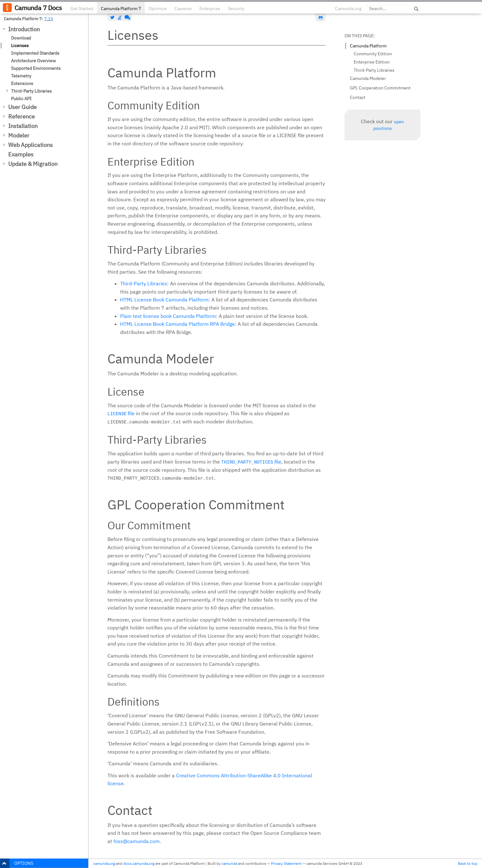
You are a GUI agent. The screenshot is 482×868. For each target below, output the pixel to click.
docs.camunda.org (139, 863)
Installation (23, 126)
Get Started (82, 9)
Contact (358, 97)
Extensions (22, 83)
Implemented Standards (35, 53)
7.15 (49, 19)
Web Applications (31, 145)
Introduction (24, 29)
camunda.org (104, 863)
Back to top (468, 863)
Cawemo (183, 9)
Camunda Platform (368, 46)
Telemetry (21, 76)
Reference (21, 116)
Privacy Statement (286, 863)
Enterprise (210, 9)
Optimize (158, 9)
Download (21, 38)
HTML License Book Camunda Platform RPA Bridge (177, 324)
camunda (229, 863)
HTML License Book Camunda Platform (164, 300)
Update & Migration (33, 164)
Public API (21, 99)
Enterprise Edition (372, 62)
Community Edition (373, 54)
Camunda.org (348, 9)
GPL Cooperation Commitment (380, 88)
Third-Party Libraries (31, 91)
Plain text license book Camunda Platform (168, 316)
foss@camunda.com (137, 841)
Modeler (19, 135)
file (121, 413)
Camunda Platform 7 (121, 9)
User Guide (22, 107)
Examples (21, 154)
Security (236, 9)
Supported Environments (36, 68)
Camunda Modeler (368, 78)
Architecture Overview (34, 61)
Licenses (20, 46)
